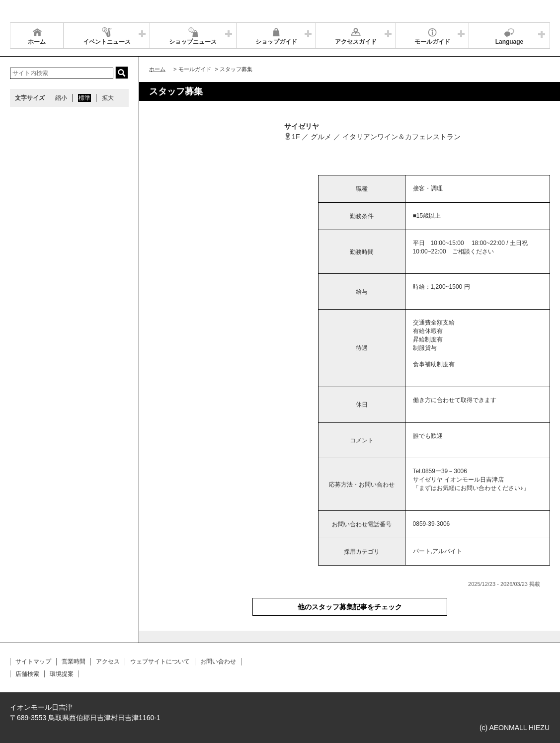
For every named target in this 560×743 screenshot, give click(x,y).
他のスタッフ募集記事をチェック (350, 607)
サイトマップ (33, 661)
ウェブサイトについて (160, 661)
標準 (84, 98)
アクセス (108, 661)
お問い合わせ (218, 661)
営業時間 (74, 661)
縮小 (61, 98)
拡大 (108, 98)
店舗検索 (27, 674)
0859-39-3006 (432, 524)
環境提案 (62, 674)
